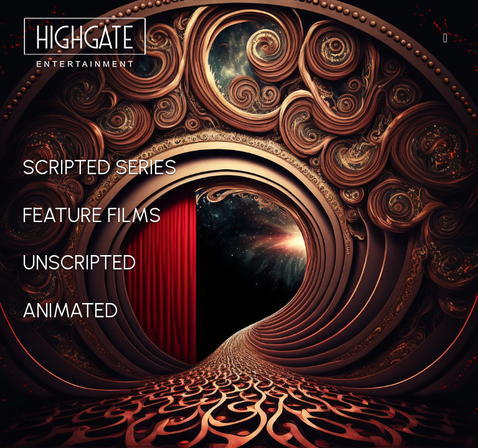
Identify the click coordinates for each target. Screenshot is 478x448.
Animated (70, 310)
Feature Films (92, 215)
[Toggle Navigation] (445, 38)
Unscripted (79, 263)
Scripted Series (100, 167)
